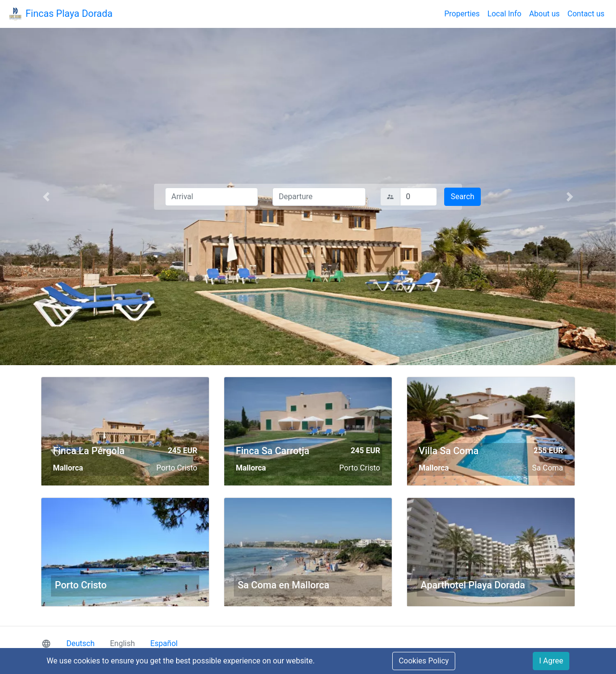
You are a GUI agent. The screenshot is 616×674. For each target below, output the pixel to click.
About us (544, 14)
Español (164, 643)
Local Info (505, 14)
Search (462, 197)
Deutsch (80, 643)
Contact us (586, 14)
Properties (462, 14)
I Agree (551, 661)
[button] (46, 197)
